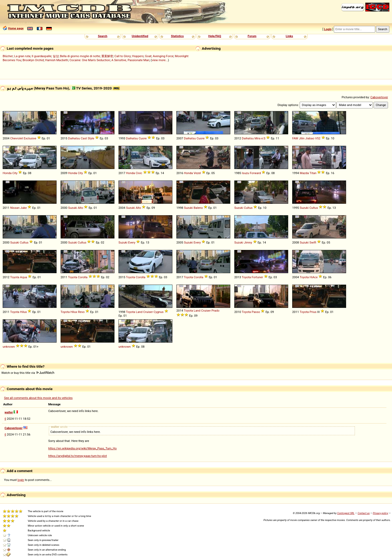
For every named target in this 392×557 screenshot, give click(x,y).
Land (139, 312)
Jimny (248, 242)
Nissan (15, 208)
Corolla (83, 277)
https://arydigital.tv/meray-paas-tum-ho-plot (78, 456)
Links (289, 36)
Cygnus (159, 312)
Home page (16, 28)
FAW (295, 138)
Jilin (302, 138)
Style (91, 138)
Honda (7, 173)
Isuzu (245, 173)
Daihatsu (74, 138)
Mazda (304, 173)
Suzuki (72, 208)
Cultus (248, 208)
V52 (318, 138)
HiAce (314, 277)
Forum (252, 36)
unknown (9, 347)
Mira (258, 138)
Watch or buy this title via (28, 373)
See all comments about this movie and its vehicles (38, 398)
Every (132, 242)
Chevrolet (17, 138)
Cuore (143, 138)
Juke (23, 208)
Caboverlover (379, 97)
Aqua (23, 277)
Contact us (364, 513)
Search (103, 36)
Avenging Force (163, 56)
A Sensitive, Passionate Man (130, 60)
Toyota (15, 277)
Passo (256, 312)
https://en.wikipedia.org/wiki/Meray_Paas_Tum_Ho (83, 448)
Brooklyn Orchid (33, 60)
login (21, 480)
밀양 (56, 56)
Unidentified (140, 36)
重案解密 (107, 56)
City (15, 173)
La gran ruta (22, 56)
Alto (80, 208)
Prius (313, 312)
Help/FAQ (215, 36)
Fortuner (257, 277)
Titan (313, 173)
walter (9, 412)
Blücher (8, 56)
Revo (81, 312)
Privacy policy (380, 513)
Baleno (198, 208)
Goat (148, 56)
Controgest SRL (346, 513)
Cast (84, 138)
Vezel (197, 173)
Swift (313, 242)
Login (328, 29)
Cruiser (148, 312)
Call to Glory (123, 56)
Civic (139, 173)
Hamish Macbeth (57, 60)
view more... (160, 60)
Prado (216, 311)
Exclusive (30, 138)
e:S (263, 138)
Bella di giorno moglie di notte (80, 56)
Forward (255, 173)
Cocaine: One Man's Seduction (90, 60)
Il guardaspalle (42, 56)
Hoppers (138, 56)
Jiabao (310, 138)
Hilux (23, 312)
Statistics (177, 36)
